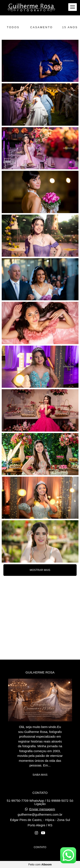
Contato (40, 847)
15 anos (70, 27)
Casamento (42, 27)
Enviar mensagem (42, 809)
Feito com (40, 864)
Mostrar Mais (40, 570)
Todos (13, 27)
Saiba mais (40, 775)
